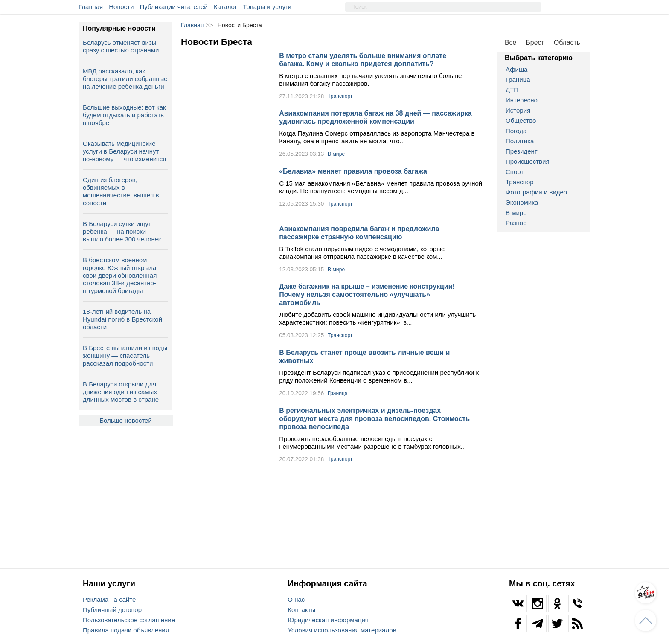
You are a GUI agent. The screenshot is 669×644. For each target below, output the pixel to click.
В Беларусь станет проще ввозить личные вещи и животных (364, 357)
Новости (121, 7)
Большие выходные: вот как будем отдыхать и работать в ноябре (124, 115)
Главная (91, 7)
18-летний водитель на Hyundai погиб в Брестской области (122, 319)
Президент (522, 151)
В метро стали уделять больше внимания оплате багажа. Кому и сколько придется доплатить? (363, 60)
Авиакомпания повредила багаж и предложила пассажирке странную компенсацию (359, 233)
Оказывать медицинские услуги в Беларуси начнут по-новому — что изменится (124, 151)
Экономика (522, 202)
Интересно (522, 100)
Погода (516, 131)
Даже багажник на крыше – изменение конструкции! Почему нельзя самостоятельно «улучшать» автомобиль (367, 294)
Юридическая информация (328, 620)
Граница (518, 80)
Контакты (301, 610)
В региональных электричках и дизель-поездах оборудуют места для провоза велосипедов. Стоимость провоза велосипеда (374, 419)
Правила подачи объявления (126, 630)
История (518, 110)
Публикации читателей (174, 7)
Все (510, 42)
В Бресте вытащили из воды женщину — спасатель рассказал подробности (125, 355)
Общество (521, 120)
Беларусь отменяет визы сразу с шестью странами (121, 46)
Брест (535, 42)
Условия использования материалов (342, 630)
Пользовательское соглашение (129, 620)
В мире (516, 213)
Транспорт (521, 182)
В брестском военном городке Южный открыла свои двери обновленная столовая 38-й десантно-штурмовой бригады (120, 275)
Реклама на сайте (109, 599)
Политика (520, 141)
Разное (516, 223)
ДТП (512, 90)
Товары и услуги (267, 7)
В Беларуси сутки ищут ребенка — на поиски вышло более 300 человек (122, 231)
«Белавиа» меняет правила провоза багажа (353, 171)
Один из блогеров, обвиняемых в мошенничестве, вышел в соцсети (121, 191)
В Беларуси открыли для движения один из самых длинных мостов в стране (121, 392)
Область (567, 42)
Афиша (516, 69)
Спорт (515, 172)
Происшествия (528, 161)
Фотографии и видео (536, 192)
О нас (296, 599)
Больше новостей (126, 420)
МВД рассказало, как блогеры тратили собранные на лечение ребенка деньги (125, 79)
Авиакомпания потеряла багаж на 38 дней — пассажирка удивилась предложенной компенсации (375, 117)
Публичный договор (112, 610)
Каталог (225, 7)
